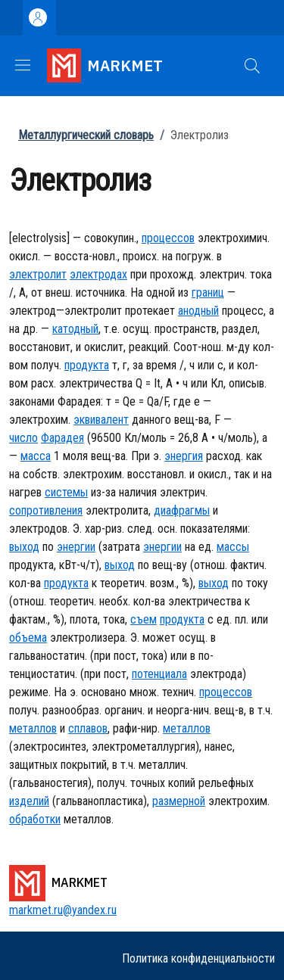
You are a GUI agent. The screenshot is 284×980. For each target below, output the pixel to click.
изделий (29, 801)
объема (28, 638)
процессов (168, 238)
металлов (33, 728)
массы (233, 547)
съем (144, 619)
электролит (38, 274)
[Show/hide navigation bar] (23, 65)
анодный (198, 311)
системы (66, 492)
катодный (75, 329)
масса (36, 456)
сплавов (88, 728)
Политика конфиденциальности (198, 958)
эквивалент (101, 420)
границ (208, 292)
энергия (184, 456)
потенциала (159, 674)
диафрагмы (182, 510)
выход (24, 547)
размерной (179, 801)
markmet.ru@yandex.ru (63, 910)
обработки (35, 819)
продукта (87, 365)
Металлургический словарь (86, 135)
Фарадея (62, 438)
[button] (252, 66)
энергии (76, 547)
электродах (98, 274)
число (23, 438)
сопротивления (46, 510)
